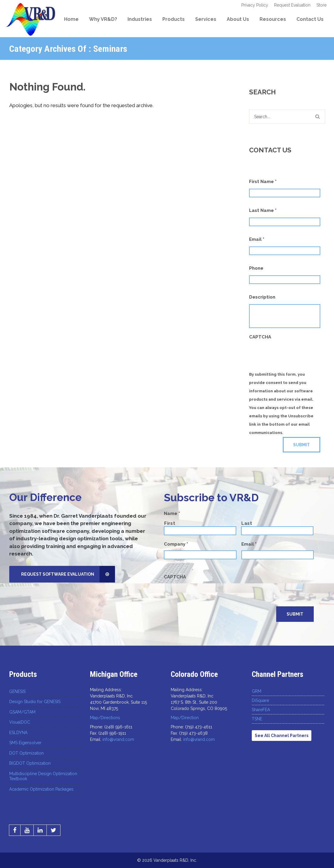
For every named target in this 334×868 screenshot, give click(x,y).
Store (321, 5)
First (170, 523)
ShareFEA (261, 710)
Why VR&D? (103, 19)
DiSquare (260, 700)
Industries (140, 19)
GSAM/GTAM (22, 712)
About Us (238, 19)
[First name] (200, 531)
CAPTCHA (260, 337)
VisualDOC (20, 722)
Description (262, 297)
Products (174, 19)
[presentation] (209, 595)
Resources (273, 19)
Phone (256, 268)
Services (206, 19)
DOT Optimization (27, 753)
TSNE (257, 719)
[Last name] (277, 531)
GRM (257, 691)
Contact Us (310, 19)
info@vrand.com (118, 739)
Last (247, 523)
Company (176, 544)
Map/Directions (105, 718)
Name (172, 513)
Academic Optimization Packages (41, 789)
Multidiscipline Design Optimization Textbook (43, 776)
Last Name (263, 210)
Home (71, 19)
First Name (263, 182)
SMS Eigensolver (25, 743)
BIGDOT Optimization (30, 763)
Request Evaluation (292, 5)
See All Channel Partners (282, 736)
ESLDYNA (18, 733)
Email (257, 239)
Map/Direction (185, 718)
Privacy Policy (255, 5)
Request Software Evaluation (68, 574)
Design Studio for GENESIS (35, 702)
